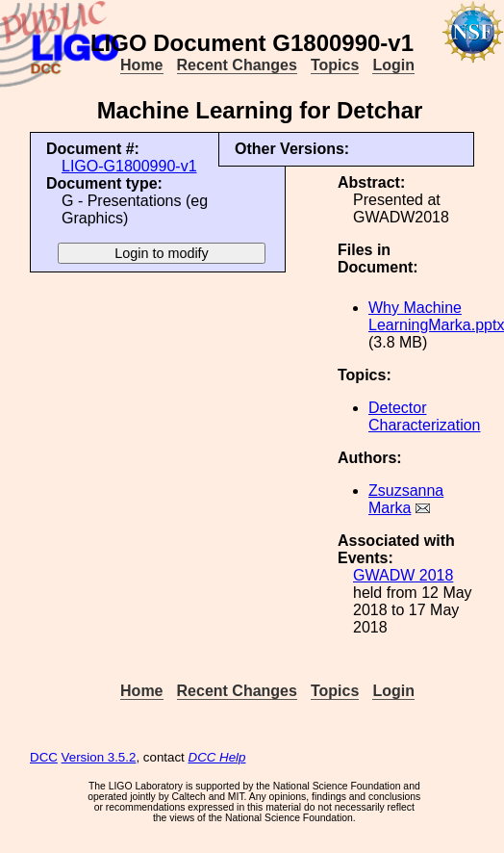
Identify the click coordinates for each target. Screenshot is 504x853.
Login (393, 65)
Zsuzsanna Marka (406, 499)
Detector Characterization (425, 416)
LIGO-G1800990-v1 (129, 166)
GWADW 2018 (403, 575)
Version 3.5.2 (99, 757)
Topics (335, 65)
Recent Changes (237, 65)
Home (141, 65)
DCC (44, 757)
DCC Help (217, 757)
